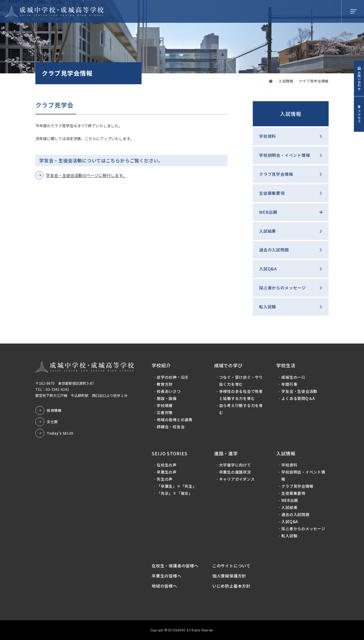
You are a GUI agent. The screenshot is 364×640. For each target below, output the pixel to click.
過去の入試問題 (274, 250)
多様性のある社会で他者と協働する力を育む (241, 395)
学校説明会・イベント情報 (285, 155)
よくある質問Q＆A (298, 398)
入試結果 (268, 231)
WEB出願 (268, 212)
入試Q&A (268, 269)
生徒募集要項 (272, 193)
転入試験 (268, 307)
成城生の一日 (293, 377)
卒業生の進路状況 (235, 472)
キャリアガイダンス (237, 479)
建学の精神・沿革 (173, 377)
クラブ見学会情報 (276, 174)
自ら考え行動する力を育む (241, 409)
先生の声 (165, 479)
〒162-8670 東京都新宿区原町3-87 (65, 383)
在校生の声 (167, 465)
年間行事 (289, 384)
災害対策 (165, 412)
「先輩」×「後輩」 (175, 493)
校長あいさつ (169, 391)
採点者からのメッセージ (282, 288)
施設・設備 (167, 398)
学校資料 (268, 136)
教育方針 (165, 384)
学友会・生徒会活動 (299, 391)
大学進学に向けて (235, 465)
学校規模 (165, 405)
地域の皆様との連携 (175, 420)
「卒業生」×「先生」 (177, 486)
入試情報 (291, 114)
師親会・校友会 (171, 427)
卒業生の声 (167, 472)
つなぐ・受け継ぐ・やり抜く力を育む (241, 381)
